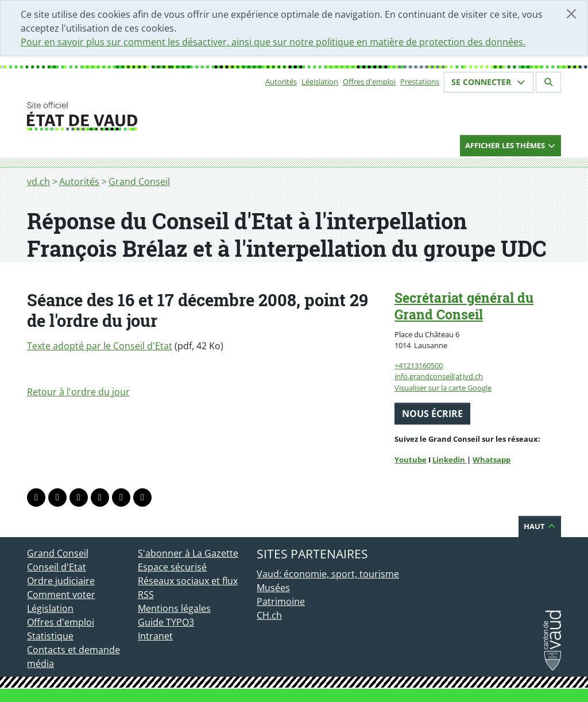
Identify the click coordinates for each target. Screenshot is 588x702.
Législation (320, 82)
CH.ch (269, 615)
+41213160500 (419, 365)
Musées (273, 588)
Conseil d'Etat (57, 567)
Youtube (411, 460)
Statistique (50, 636)
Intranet (155, 636)
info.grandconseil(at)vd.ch (439, 376)
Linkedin (450, 460)
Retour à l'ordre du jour (78, 392)
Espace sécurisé (172, 567)
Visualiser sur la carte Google (443, 388)
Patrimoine (281, 601)
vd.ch (38, 182)
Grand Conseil (139, 182)
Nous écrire (432, 414)
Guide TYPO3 (166, 622)
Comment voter (61, 595)
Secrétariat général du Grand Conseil (464, 306)
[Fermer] (571, 14)
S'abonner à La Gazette (188, 553)
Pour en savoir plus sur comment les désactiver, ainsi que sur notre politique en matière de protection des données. (273, 42)
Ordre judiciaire (61, 581)
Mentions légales (174, 608)
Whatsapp (492, 460)
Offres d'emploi (369, 82)
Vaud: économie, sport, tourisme (328, 574)
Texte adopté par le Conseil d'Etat (100, 346)
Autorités (281, 82)
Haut (540, 526)
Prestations (420, 82)
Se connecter (489, 82)
